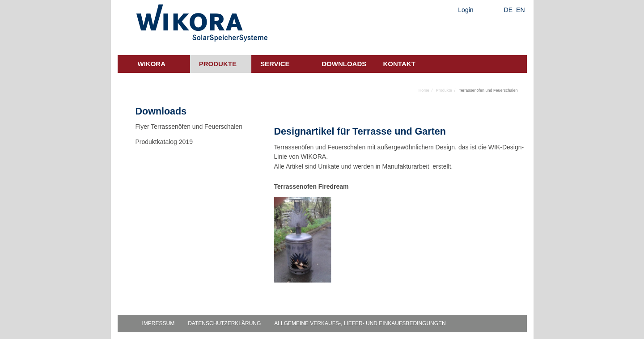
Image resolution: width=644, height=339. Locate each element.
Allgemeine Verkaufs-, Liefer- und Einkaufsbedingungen (360, 323)
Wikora (152, 64)
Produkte (218, 64)
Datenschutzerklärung (224, 323)
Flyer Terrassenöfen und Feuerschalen (189, 127)
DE (508, 10)
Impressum (159, 323)
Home (424, 90)
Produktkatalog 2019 (164, 142)
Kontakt (399, 64)
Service (275, 64)
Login (466, 10)
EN (520, 10)
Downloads (344, 64)
